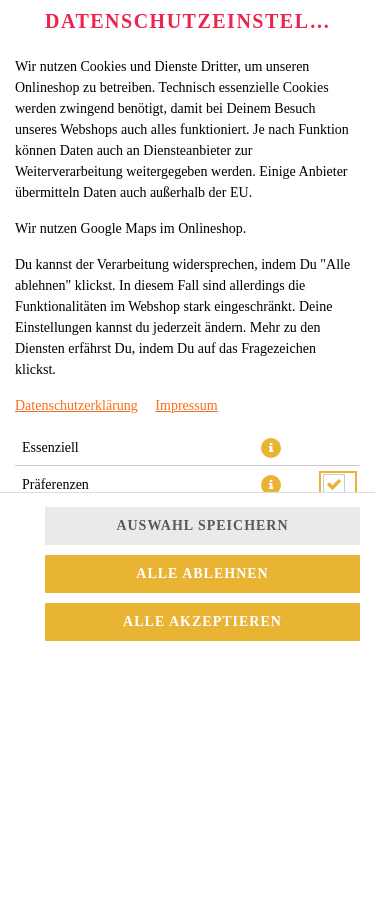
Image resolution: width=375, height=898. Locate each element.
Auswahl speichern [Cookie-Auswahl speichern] (202, 525)
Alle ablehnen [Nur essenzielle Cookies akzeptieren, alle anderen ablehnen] (202, 573)
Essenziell (50, 447)
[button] (271, 448)
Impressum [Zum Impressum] (186, 405)
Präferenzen (55, 484)
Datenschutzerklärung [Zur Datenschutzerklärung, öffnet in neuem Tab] (76, 405)
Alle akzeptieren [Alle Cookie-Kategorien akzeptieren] (202, 621)
